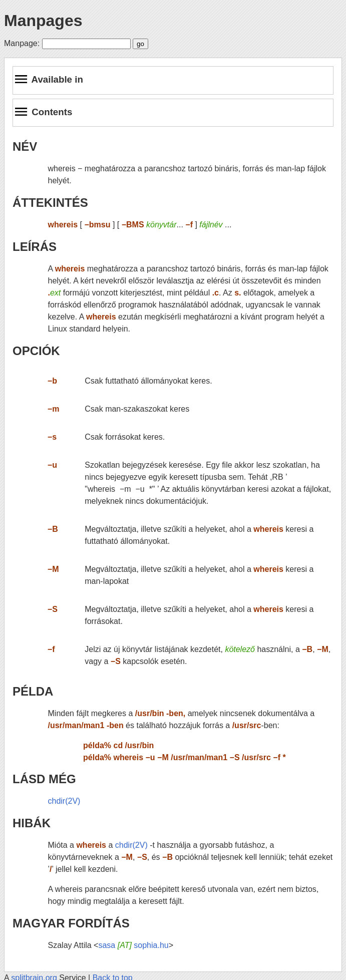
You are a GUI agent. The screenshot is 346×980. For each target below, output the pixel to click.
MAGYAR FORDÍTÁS (71, 923)
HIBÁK (32, 823)
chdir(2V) (64, 801)
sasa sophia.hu (133, 945)
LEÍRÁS (35, 247)
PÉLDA (33, 691)
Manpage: (22, 43)
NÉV (25, 146)
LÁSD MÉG (44, 779)
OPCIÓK (36, 351)
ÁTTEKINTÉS (50, 203)
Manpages (43, 21)
